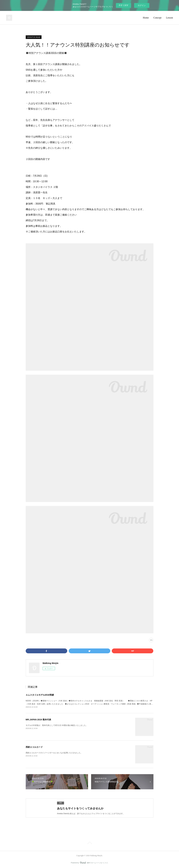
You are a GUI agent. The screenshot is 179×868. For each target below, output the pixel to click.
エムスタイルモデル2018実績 (40, 695)
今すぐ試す (124, 5)
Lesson (169, 18)
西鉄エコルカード (34, 747)
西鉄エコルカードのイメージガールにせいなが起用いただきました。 (54, 753)
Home (146, 18)
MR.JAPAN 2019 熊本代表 (38, 720)
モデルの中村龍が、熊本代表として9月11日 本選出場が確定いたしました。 (57, 725)
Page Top (89, 843)
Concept (157, 18)
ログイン (142, 5)
